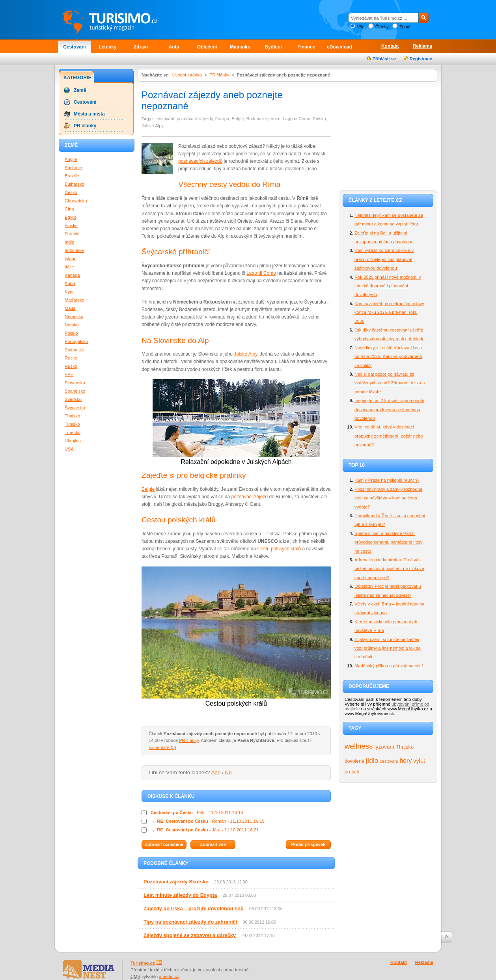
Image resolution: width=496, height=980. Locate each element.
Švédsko (73, 399)
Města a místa (89, 114)
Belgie (148, 489)
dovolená (354, 761)
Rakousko (75, 350)
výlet (419, 761)
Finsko (71, 225)
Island (71, 259)
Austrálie (73, 168)
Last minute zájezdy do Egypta (180, 895)
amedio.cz (169, 976)
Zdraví (141, 47)
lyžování (384, 747)
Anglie (71, 159)
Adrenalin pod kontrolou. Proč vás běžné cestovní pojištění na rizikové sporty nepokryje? (389, 569)
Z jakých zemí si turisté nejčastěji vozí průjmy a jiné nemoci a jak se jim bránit (388, 648)
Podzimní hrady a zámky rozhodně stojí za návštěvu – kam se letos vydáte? (388, 498)
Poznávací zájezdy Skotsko (176, 882)
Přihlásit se (384, 59)
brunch (352, 772)
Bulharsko (75, 184)
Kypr (69, 292)
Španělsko (75, 391)
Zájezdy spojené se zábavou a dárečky (190, 935)
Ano (216, 772)
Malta (70, 308)
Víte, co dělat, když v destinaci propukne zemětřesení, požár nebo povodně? (389, 436)
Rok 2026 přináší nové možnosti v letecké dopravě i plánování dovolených (388, 286)
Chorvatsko (76, 201)
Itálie (69, 267)
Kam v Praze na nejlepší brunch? (387, 480)
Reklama (422, 46)
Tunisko (72, 424)
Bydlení (273, 47)
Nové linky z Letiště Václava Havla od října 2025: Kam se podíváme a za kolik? (388, 357)
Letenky (107, 47)
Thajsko (405, 747)
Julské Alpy (245, 354)
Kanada (72, 275)
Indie (69, 242)
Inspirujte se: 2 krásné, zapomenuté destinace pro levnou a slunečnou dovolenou (389, 409)
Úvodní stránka (187, 75)
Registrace (421, 59)
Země (405, 27)
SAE (69, 374)
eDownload (339, 47)
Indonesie (74, 250)
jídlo (372, 760)
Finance (306, 47)
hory (406, 761)
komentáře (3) (162, 747)
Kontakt (390, 46)
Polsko (71, 333)
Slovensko (75, 383)
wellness (359, 746)
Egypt (70, 217)
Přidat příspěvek (308, 844)
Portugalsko (76, 341)
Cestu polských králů (279, 549)
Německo (74, 317)
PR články (219, 75)
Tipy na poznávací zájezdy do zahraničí (190, 922)
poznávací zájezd (249, 497)
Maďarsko (75, 300)
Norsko (72, 325)
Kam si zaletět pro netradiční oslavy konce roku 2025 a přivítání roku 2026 (389, 312)
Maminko (240, 47)
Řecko (71, 358)
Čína (69, 209)
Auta (174, 47)
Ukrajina (73, 441)
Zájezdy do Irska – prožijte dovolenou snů (194, 908)
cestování (389, 761)
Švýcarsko (75, 408)
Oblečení (207, 47)
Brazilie (72, 176)
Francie (72, 234)
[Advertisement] (388, 135)
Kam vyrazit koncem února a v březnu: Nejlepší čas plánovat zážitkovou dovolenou (384, 259)
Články (382, 27)
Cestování (74, 47)
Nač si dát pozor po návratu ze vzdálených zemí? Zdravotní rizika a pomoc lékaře (390, 383)
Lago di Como (261, 273)
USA (69, 449)
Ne (228, 772)
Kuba (70, 283)
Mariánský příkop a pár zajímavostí (389, 666)
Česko (71, 192)
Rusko (71, 366)
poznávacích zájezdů (200, 161)
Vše (361, 27)
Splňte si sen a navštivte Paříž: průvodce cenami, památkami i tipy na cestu (388, 542)
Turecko (73, 432)
